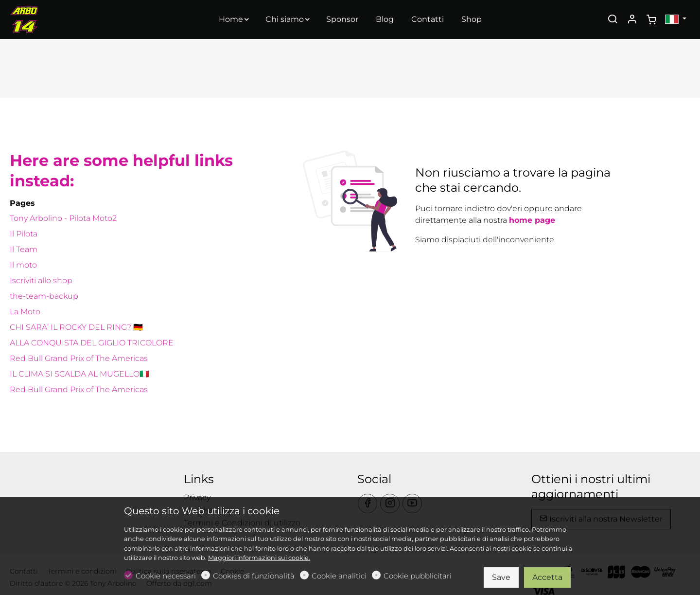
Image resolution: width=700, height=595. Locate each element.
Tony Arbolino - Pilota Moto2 (63, 218)
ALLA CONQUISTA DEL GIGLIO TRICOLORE (92, 343)
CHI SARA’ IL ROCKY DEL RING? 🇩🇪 (76, 327)
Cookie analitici (339, 576)
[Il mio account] (632, 20)
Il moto (23, 265)
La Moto (25, 312)
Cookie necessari (166, 576)
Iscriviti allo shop (41, 280)
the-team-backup (44, 296)
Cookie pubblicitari (418, 576)
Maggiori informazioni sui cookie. (259, 558)
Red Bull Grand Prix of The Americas (79, 358)
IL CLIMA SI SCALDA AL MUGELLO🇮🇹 (79, 374)
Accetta (547, 577)
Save (501, 577)
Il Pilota (24, 234)
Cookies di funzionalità (254, 576)
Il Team (24, 249)
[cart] (651, 20)
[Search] (612, 20)
